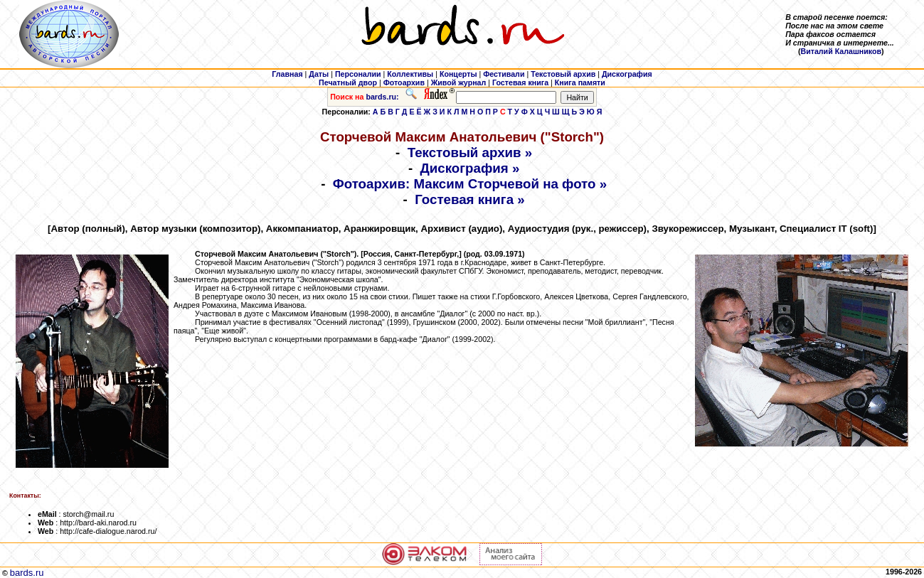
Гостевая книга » (470, 199)
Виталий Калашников (841, 51)
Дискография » (470, 168)
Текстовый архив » (470, 152)
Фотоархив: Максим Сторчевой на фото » (470, 184)
